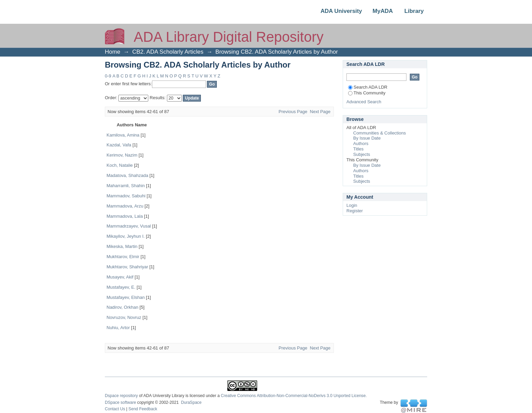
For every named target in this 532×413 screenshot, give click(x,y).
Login (352, 205)
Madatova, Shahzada (127, 175)
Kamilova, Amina (123, 135)
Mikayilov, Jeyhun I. (126, 236)
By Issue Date (367, 138)
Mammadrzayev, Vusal (129, 226)
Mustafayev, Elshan (126, 297)
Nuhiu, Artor (118, 328)
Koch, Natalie (120, 165)
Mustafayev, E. (121, 287)
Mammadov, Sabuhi (126, 196)
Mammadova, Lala (125, 216)
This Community (367, 93)
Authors (361, 143)
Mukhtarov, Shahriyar (127, 267)
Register (355, 211)
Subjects (362, 154)
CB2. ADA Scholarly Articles (168, 52)
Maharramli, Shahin (126, 186)
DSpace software (120, 402)
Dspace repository (121, 396)
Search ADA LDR (368, 87)
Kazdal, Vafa (119, 145)
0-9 (108, 76)
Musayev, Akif (120, 277)
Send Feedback (143, 409)
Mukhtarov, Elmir (123, 257)
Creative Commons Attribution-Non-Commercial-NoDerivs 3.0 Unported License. (294, 396)
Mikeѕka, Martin (122, 246)
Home (112, 52)
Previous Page (293, 112)
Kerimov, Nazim (122, 155)
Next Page (320, 112)
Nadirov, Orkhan (122, 307)
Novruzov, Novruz (124, 317)
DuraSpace (191, 402)
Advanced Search (364, 102)
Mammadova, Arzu (125, 206)
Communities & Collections (379, 133)
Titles (358, 149)
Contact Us (115, 409)
